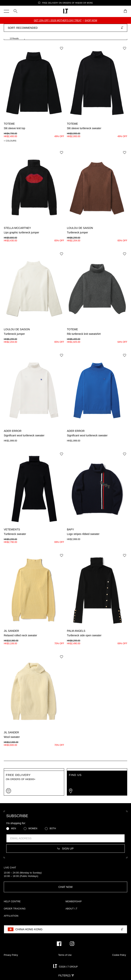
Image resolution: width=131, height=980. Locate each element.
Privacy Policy (11, 955)
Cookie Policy (119, 955)
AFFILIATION (11, 916)
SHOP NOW (91, 20)
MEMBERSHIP (74, 902)
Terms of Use (65, 955)
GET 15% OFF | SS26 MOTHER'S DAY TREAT (58, 20)
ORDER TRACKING (15, 909)
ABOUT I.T (71, 909)
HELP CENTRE (12, 902)
